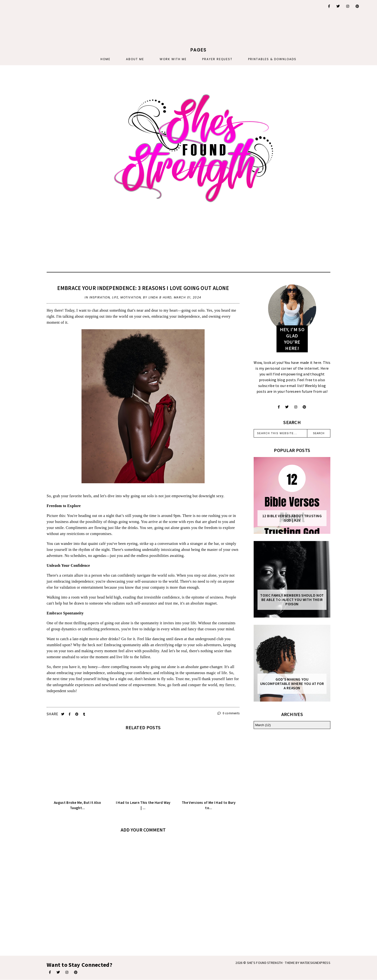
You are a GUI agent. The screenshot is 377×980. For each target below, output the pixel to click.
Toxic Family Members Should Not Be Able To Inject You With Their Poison (292, 600)
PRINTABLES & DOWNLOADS (272, 59)
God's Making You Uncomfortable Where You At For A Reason (292, 684)
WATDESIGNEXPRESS (315, 963)
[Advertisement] (57, 30)
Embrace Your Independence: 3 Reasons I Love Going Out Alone (143, 288)
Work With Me (173, 59)
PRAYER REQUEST (217, 59)
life (115, 297)
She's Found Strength (265, 963)
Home (105, 59)
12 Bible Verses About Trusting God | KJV (292, 518)
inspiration (100, 297)
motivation (131, 297)
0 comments (229, 713)
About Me (135, 59)
